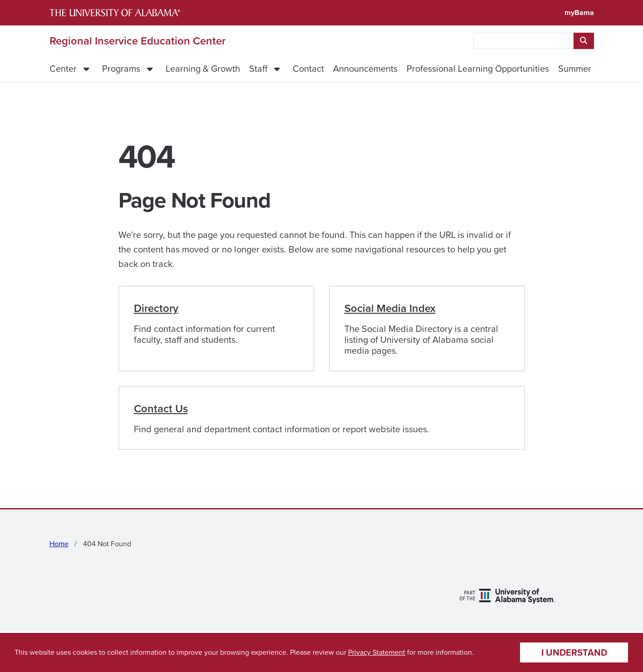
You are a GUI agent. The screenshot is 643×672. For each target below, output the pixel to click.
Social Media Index (390, 308)
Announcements (365, 69)
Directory (156, 308)
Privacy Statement (377, 652)
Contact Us (161, 409)
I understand (574, 652)
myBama (579, 12)
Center (63, 69)
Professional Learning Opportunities (478, 69)
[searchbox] (523, 41)
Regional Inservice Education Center (137, 41)
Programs (121, 69)
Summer (575, 69)
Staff (258, 69)
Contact (308, 69)
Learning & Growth (203, 69)
